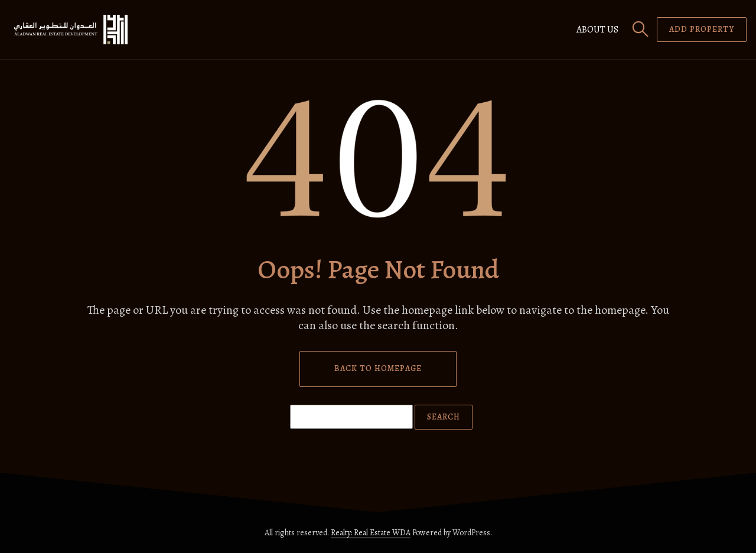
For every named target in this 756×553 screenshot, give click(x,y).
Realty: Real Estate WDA (371, 533)
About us (597, 30)
